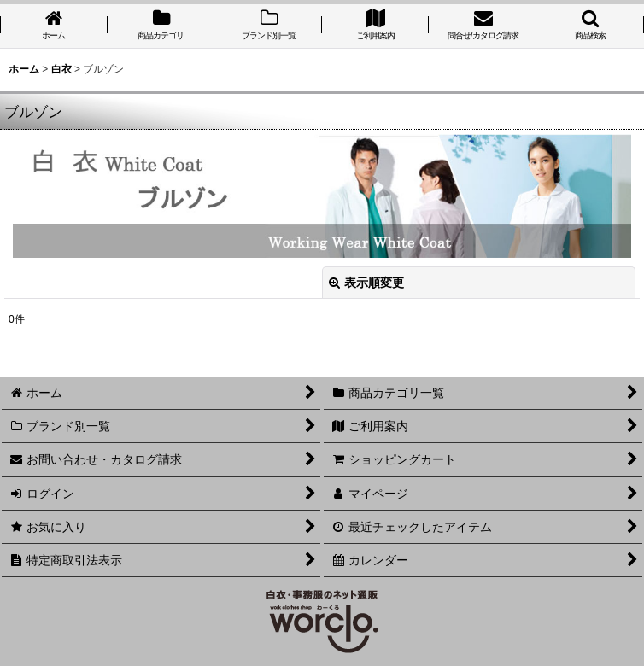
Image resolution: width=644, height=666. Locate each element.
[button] (590, 26)
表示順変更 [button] (366, 283)
